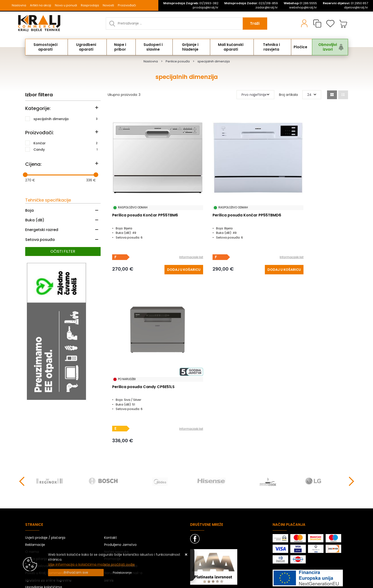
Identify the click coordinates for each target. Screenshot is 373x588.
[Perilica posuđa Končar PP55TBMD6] (242, 251)
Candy (66, 149)
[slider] (25, 175)
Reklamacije (35, 495)
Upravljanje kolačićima (44, 538)
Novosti (108, 5)
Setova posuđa (40, 240)
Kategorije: (38, 108)
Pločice (298, 47)
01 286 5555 (300, 3)
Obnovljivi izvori (324, 47)
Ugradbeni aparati (87, 47)
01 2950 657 (345, 3)
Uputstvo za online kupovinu (48, 531)
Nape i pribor (120, 47)
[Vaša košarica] (343, 24)
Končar (66, 143)
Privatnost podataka (121, 517)
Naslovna (19, 5)
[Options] (122, 573)
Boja (29, 210)
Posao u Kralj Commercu (46, 524)
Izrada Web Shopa (79, 583)
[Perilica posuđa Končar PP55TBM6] (162, 251)
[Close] (76, 573)
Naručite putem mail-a (123, 524)
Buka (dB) (35, 220)
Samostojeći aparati (46, 47)
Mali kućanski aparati (230, 47)
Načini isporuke (116, 503)
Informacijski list (170, 239)
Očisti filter (63, 251)
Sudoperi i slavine (153, 47)
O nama (32, 503)
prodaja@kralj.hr (206, 8)
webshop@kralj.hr (303, 8)
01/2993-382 (191, 3)
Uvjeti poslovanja (39, 517)
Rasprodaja (90, 5)
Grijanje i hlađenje (190, 47)
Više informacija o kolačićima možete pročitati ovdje (91, 564)
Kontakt (111, 488)
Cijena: (33, 164)
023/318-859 (251, 3)
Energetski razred (42, 230)
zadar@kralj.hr (267, 8)
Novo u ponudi (66, 5)
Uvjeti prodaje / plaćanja (45, 488)
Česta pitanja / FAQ (41, 510)
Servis (109, 531)
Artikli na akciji (41, 5)
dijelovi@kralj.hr (356, 8)
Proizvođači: (39, 133)
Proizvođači (127, 5)
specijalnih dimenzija (66, 119)
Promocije (112, 510)
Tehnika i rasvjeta (270, 47)
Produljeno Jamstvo (120, 495)
